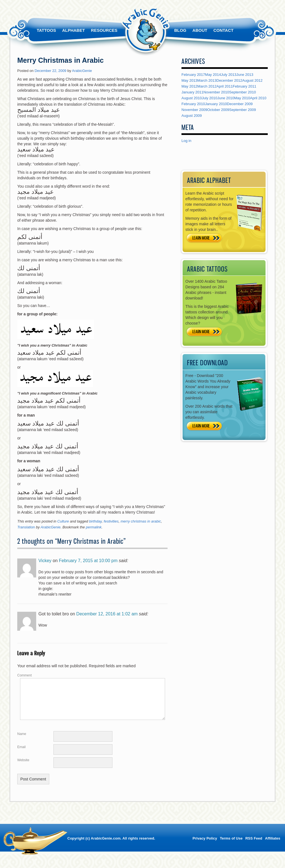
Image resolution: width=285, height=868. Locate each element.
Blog (180, 30)
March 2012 (207, 86)
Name (22, 741)
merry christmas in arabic (141, 521)
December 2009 (240, 104)
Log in (186, 141)
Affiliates (273, 845)
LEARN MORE (201, 238)
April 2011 (225, 86)
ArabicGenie (82, 71)
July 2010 (210, 98)
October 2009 (218, 110)
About (200, 30)
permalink (94, 527)
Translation (26, 527)
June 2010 (226, 98)
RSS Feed (254, 845)
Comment (24, 675)
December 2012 (229, 80)
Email (21, 754)
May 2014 (213, 75)
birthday (95, 521)
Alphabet (73, 30)
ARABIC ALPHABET (209, 180)
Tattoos (46, 30)
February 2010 (193, 104)
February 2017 (193, 75)
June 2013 (245, 75)
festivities (111, 521)
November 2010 (216, 92)
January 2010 (216, 104)
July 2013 (229, 75)
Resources (104, 30)
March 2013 (207, 80)
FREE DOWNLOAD (207, 362)
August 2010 (192, 98)
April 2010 (258, 98)
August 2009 (192, 116)
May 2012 (189, 86)
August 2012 (252, 80)
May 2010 (242, 98)
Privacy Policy (205, 845)
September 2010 (242, 92)
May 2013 (189, 80)
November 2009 (194, 110)
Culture (63, 521)
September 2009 (242, 110)
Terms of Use (231, 845)
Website (23, 767)
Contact (223, 30)
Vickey (45, 561)
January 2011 (192, 92)
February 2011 (245, 86)
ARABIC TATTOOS (207, 269)
